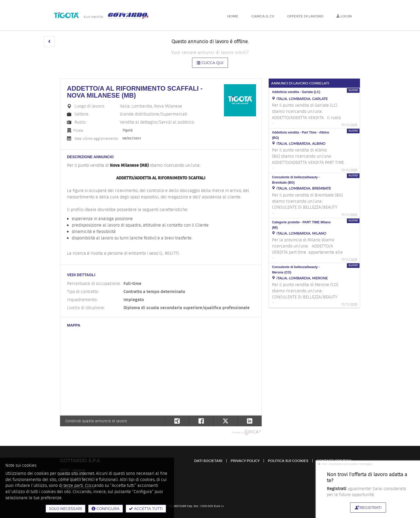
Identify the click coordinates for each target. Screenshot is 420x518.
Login (344, 16)
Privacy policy (245, 461)
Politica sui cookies (288, 461)
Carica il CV (263, 16)
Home (233, 16)
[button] (49, 42)
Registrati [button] (368, 507)
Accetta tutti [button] (146, 508)
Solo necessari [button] (65, 508)
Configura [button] (106, 508)
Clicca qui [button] (210, 63)
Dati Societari (208, 461)
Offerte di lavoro (305, 16)
